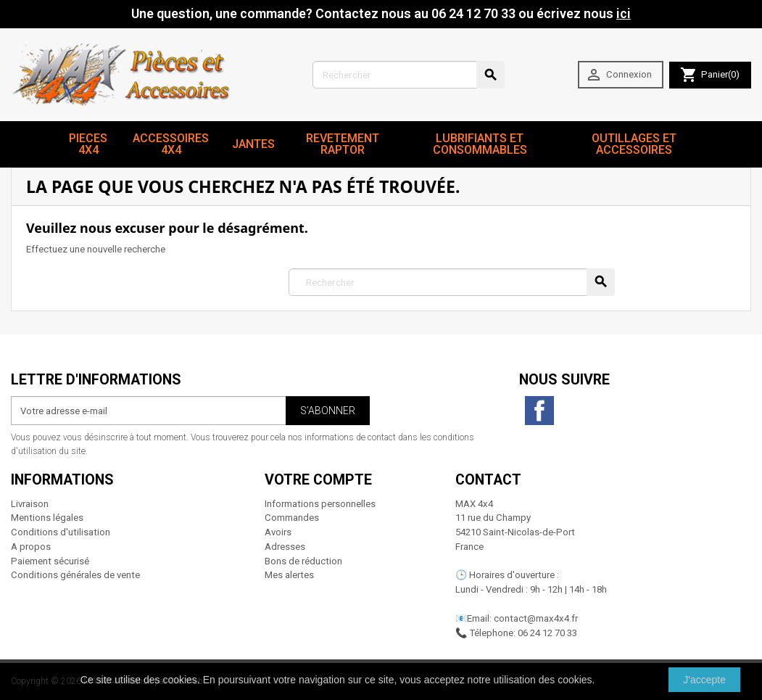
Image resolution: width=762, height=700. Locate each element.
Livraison (30, 504)
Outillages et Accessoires (634, 144)
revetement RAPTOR (343, 144)
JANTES (253, 144)
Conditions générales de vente (75, 575)
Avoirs (278, 532)
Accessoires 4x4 (171, 144)
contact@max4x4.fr (536, 618)
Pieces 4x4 (88, 144)
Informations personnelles (320, 504)
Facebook (539, 411)
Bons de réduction (303, 561)
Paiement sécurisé (50, 561)
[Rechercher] (409, 75)
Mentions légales (47, 518)
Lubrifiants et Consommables (480, 144)
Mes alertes (289, 575)
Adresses (285, 547)
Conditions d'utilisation (61, 532)
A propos (31, 547)
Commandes (292, 518)
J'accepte (704, 680)
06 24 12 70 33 (547, 633)
